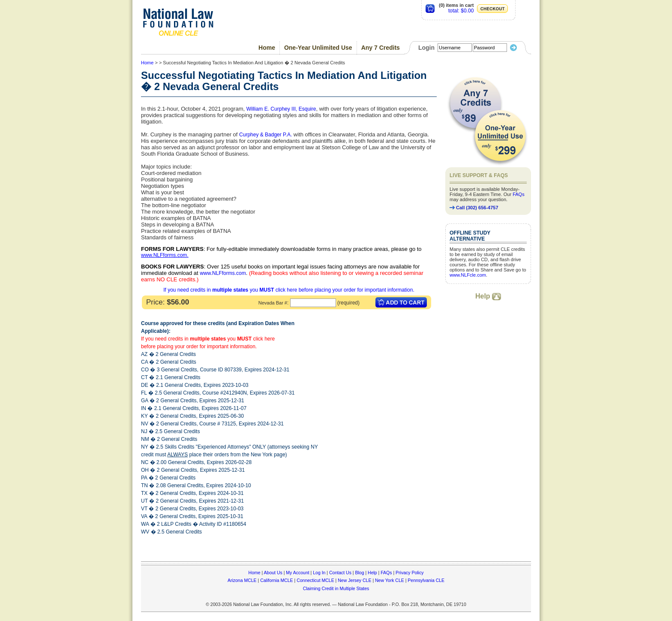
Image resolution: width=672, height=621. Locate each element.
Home (267, 48)
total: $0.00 (461, 11)
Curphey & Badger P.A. (265, 135)
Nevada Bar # (273, 303)
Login (426, 48)
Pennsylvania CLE (426, 580)
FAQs (519, 194)
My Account (297, 573)
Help (488, 296)
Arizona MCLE (242, 580)
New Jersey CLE (354, 580)
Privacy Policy (409, 573)
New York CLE (390, 580)
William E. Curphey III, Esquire (281, 109)
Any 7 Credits (381, 48)
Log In (319, 573)
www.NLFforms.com (164, 255)
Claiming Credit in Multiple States (336, 588)
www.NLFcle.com (468, 275)
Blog (359, 573)
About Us (273, 573)
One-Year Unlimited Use (318, 48)
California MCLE (276, 580)
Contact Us (340, 573)
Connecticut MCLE (315, 580)
